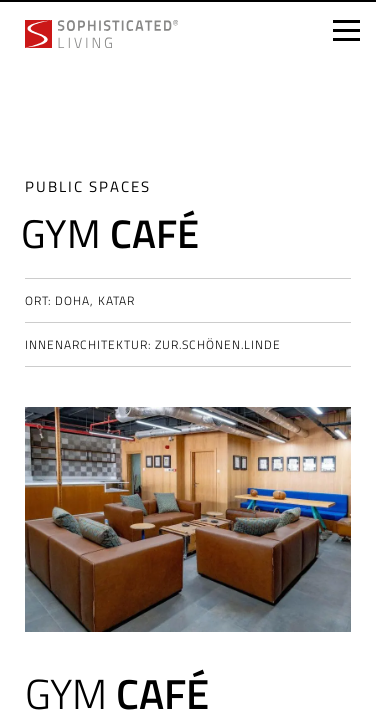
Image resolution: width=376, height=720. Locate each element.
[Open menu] (346, 31)
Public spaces (88, 186)
